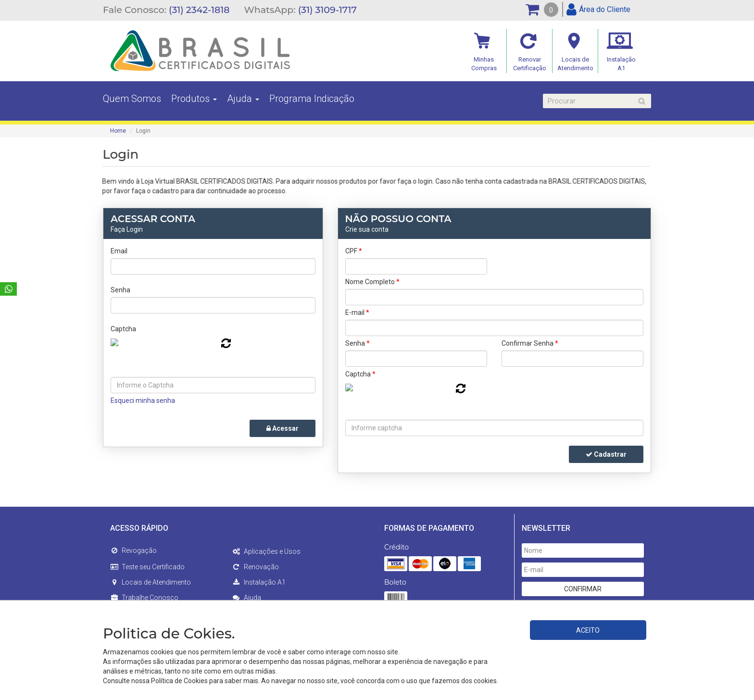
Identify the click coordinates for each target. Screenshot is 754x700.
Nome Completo (372, 282)
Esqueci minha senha (143, 400)
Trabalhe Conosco (144, 598)
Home (118, 131)
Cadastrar (606, 454)
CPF (354, 251)
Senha (120, 290)
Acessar (283, 428)
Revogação (133, 550)
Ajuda (243, 99)
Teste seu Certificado (147, 567)
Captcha (123, 329)
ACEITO (588, 630)
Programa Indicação (312, 99)
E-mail (357, 312)
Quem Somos (132, 99)
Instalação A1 (259, 582)
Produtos (194, 99)
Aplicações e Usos (266, 551)
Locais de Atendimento (151, 582)
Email (119, 251)
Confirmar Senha (530, 343)
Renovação (256, 567)
